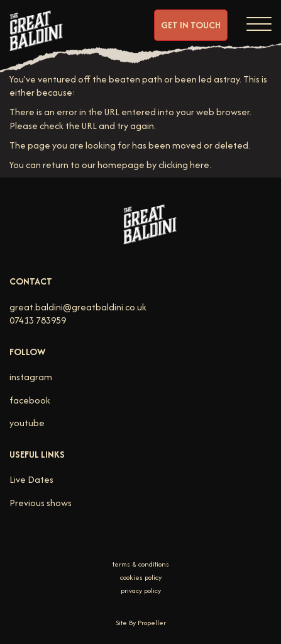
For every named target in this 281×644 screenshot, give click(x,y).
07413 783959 (38, 320)
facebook (30, 400)
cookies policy (141, 578)
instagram (31, 377)
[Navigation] (259, 22)
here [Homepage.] (200, 165)
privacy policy (141, 591)
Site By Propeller (141, 623)
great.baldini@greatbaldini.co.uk (78, 307)
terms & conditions (141, 564)
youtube (27, 423)
